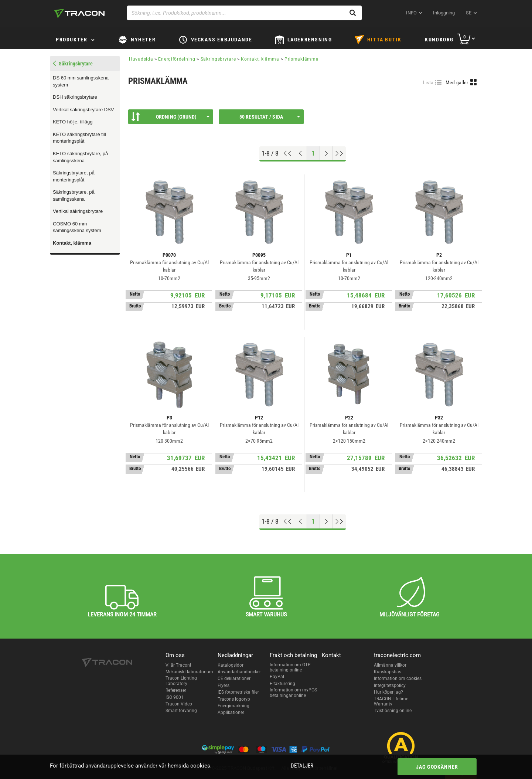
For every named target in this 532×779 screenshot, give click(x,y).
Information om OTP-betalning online (291, 667)
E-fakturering (282, 684)
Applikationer (231, 712)
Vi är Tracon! (178, 665)
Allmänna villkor (390, 665)
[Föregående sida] (301, 153)
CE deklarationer (234, 678)
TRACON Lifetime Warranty (391, 701)
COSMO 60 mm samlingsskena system (77, 227)
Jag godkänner (437, 767)
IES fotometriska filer (238, 692)
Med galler (457, 82)
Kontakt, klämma (72, 243)
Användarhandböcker (239, 672)
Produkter (71, 40)
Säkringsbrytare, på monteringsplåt (74, 176)
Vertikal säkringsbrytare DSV (83, 110)
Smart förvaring (181, 711)
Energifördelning (177, 59)
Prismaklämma (301, 59)
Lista (428, 82)
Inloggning (444, 13)
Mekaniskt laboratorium (189, 672)
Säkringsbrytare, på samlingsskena (74, 195)
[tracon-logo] (79, 13)
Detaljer (302, 766)
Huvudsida (141, 59)
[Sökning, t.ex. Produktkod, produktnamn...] (244, 13)
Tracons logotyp (234, 699)
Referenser (176, 690)
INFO (411, 13)
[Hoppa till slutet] (339, 153)
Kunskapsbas (388, 672)
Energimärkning (233, 706)
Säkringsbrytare (218, 59)
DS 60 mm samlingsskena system (81, 81)
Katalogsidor (231, 665)
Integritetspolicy (390, 686)
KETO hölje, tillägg (73, 122)
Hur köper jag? (388, 692)
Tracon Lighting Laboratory (181, 681)
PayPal (277, 677)
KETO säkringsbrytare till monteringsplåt (79, 138)
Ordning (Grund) (170, 117)
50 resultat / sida (270, 117)
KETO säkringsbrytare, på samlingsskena (80, 157)
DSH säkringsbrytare (75, 97)
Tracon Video (179, 704)
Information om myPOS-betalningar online (294, 693)
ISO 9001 (175, 697)
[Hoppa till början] (288, 153)
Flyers (224, 686)
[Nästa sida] (326, 153)
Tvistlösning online (393, 711)
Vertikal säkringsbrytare (78, 211)
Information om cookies (398, 678)
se (469, 13)
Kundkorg (439, 40)
